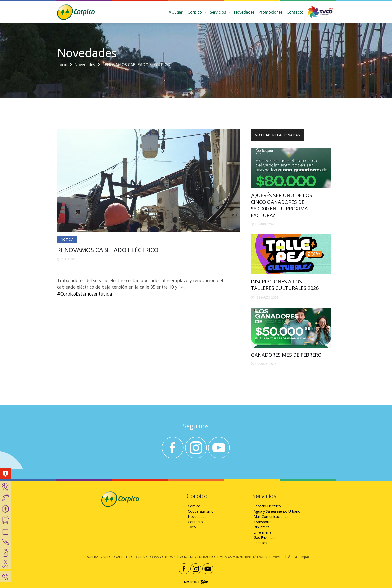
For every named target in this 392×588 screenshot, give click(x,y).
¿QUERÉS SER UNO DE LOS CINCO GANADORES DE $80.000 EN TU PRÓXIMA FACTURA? (282, 205)
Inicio (63, 65)
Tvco (192, 527)
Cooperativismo (201, 511)
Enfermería (263, 532)
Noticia (67, 239)
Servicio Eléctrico (267, 506)
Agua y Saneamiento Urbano (277, 511)
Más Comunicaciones (271, 517)
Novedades (244, 12)
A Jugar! (176, 12)
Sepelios (260, 543)
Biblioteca (262, 527)
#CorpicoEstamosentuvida (85, 294)
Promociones (271, 12)
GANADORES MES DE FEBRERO (286, 355)
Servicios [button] (219, 12)
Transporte (263, 522)
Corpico (194, 506)
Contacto (295, 12)
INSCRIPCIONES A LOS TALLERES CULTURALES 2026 (285, 285)
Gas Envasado (265, 538)
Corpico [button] (195, 12)
